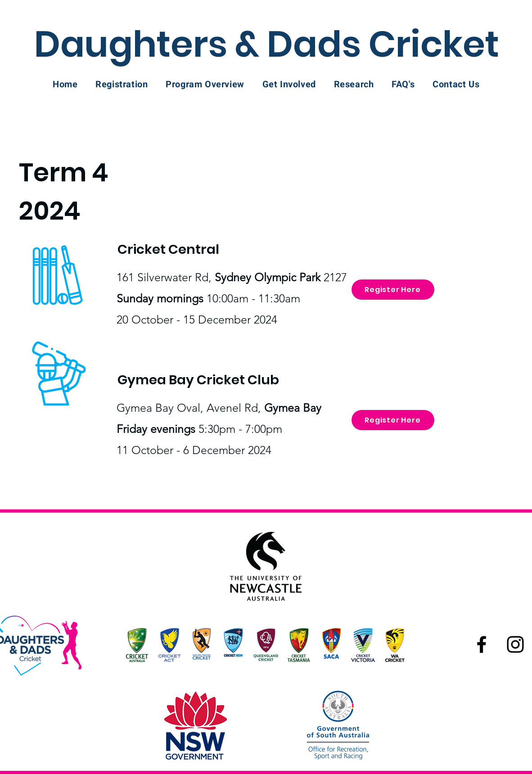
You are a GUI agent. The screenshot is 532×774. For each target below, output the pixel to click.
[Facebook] (482, 644)
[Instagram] (515, 644)
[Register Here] (393, 290)
